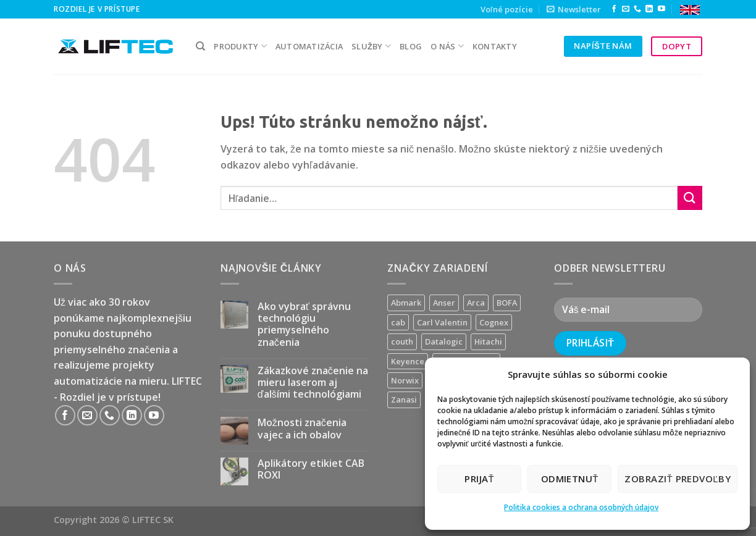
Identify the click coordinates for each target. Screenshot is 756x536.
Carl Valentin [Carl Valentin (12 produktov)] (442, 322)
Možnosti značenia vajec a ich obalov (302, 429)
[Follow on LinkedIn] (649, 9)
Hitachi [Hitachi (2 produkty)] (488, 341)
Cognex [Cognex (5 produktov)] (494, 322)
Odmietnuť (570, 479)
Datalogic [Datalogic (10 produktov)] (444, 341)
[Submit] (690, 198)
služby (371, 46)
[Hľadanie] (200, 46)
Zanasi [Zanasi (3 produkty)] (404, 400)
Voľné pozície (507, 9)
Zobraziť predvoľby (678, 479)
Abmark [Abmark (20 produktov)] (406, 303)
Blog (411, 46)
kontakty (495, 46)
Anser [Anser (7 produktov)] (444, 303)
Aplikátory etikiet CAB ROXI (311, 469)
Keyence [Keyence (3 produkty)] (408, 361)
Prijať (479, 479)
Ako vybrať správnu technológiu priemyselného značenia (304, 325)
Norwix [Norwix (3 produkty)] (405, 380)
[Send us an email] (626, 9)
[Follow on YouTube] (661, 9)
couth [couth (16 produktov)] (402, 341)
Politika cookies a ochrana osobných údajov (581, 507)
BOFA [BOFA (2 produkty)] (507, 303)
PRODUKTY (240, 46)
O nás (447, 46)
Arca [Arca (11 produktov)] (476, 303)
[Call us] (637, 9)
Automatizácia (309, 46)
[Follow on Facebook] (614, 9)
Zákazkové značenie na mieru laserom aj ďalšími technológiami (313, 383)
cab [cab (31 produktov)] (398, 322)
